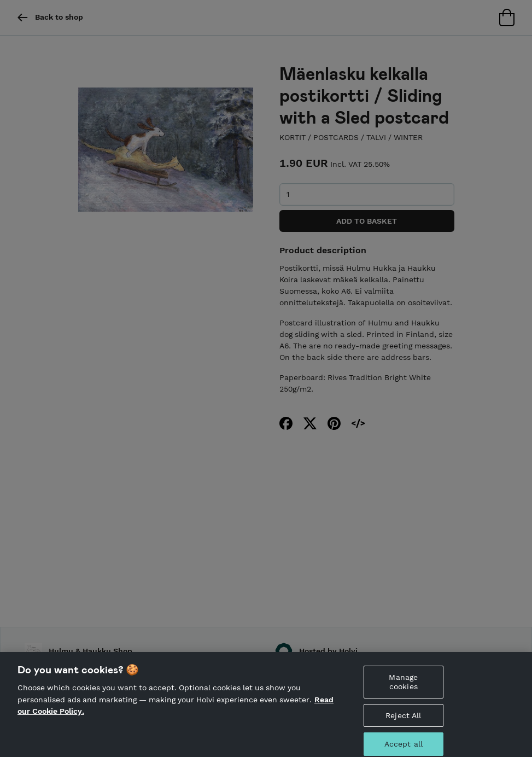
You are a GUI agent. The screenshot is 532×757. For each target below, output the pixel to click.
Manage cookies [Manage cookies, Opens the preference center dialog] (403, 686)
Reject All (403, 719)
